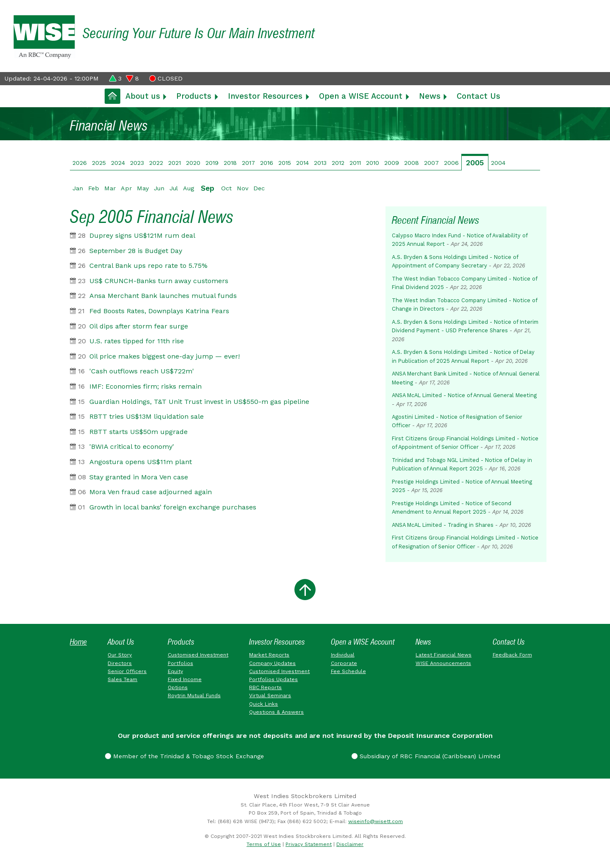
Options (178, 687)
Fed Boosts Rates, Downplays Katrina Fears (159, 311)
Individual (343, 655)
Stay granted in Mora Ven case (139, 477)
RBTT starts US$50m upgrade (139, 432)
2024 (118, 163)
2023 (137, 163)
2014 (302, 163)
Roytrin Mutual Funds (194, 696)
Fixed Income (185, 679)
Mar (110, 188)
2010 (373, 163)
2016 (267, 163)
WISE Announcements (443, 663)
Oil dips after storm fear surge (139, 326)
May (143, 188)
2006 (451, 163)
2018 (230, 163)
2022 (156, 163)
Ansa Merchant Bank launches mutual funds (163, 296)
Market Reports (269, 655)
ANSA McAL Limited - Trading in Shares (443, 525)
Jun (159, 188)
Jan (78, 188)
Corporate (344, 663)
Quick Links (263, 704)
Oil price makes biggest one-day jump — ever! (165, 356)
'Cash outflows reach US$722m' (142, 371)
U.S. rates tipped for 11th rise (137, 341)
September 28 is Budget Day (136, 251)
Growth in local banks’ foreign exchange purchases (173, 507)
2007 (431, 163)
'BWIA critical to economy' (132, 447)
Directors (120, 663)
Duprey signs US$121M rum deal (142, 235)
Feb (94, 188)
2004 (498, 163)
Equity (175, 671)
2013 (320, 163)
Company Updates (272, 663)
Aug (189, 188)
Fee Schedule (348, 671)
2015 (285, 163)
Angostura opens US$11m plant (141, 462)
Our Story (120, 655)
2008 (412, 163)
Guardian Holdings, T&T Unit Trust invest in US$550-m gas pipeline (199, 402)
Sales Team (122, 679)
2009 (392, 163)
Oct (226, 188)
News (430, 96)
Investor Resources (265, 96)
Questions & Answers (276, 712)
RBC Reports (265, 687)
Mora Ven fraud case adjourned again (151, 492)
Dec (259, 188)
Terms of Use (264, 844)
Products (194, 96)
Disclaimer (350, 844)
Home (78, 642)
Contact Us (478, 96)
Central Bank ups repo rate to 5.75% (148, 266)
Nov (243, 188)
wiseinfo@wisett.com (376, 821)
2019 (212, 163)
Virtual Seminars (270, 696)
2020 (193, 163)
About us (143, 96)
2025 (99, 163)
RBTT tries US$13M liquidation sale (147, 416)
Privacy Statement (309, 844)
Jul (174, 188)
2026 (80, 163)
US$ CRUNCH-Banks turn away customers (159, 281)
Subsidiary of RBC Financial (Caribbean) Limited (426, 756)
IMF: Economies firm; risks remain (146, 386)
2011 (355, 163)
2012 (338, 163)
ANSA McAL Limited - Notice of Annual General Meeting (464, 395)
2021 (175, 163)
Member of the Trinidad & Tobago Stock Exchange (184, 756)
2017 (248, 163)
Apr (126, 188)
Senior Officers (127, 671)
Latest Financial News (444, 655)
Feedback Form (512, 655)
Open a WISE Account (361, 96)
